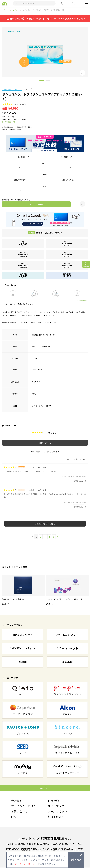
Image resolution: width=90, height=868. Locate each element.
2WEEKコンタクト (67, 635)
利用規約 (53, 801)
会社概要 (17, 801)
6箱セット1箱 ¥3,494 (23, 254)
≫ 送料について (9, 122)
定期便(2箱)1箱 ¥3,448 (49, 233)
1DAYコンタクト (23, 635)
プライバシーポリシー (25, 806)
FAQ (14, 817)
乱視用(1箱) (23, 275)
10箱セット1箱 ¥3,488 (23, 265)
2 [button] (48, 81)
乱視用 (23, 662)
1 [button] (42, 81)
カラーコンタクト (67, 648)
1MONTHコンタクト (23, 648)
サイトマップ (56, 806)
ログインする (45, 443)
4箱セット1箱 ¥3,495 (67, 243)
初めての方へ (56, 817)
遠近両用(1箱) (67, 275)
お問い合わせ (19, 812)
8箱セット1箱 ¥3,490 (67, 254)
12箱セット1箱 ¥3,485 (67, 265)
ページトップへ (45, 788)
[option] (23, 590)
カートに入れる (36, 204)
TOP (6, 10)
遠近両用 (67, 662)
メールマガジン (57, 812)
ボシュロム (14, 10)
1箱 (23, 243)
